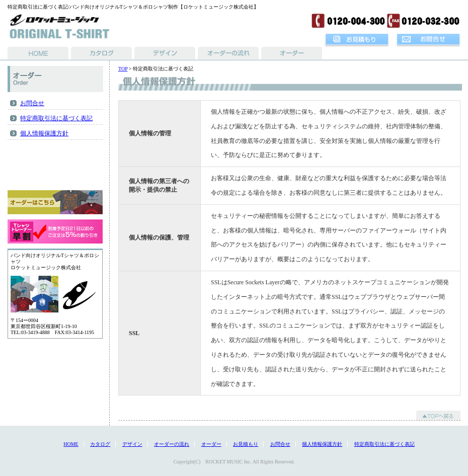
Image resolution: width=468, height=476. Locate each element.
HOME (71, 444)
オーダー (211, 444)
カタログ (100, 444)
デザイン (132, 444)
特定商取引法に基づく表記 (56, 118)
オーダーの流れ (172, 444)
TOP (123, 69)
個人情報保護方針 (44, 133)
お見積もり (246, 444)
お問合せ (32, 103)
